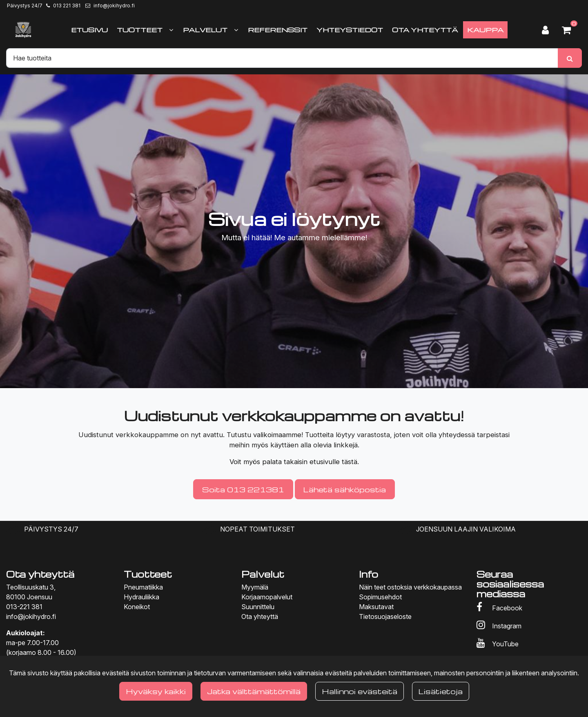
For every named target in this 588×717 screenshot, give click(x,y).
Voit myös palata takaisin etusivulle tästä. (294, 462)
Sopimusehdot (380, 597)
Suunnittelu (258, 607)
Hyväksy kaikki (156, 691)
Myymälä (255, 587)
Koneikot (137, 607)
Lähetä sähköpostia (345, 489)
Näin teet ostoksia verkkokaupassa (410, 587)
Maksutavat (376, 607)
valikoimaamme (277, 435)
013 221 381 (67, 6)
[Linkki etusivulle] (23, 30)
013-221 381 (24, 607)
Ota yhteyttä (260, 616)
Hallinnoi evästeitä (360, 691)
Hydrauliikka (141, 597)
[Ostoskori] (570, 30)
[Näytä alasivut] (171, 30)
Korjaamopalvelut (267, 597)
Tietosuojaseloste (385, 616)
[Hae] (282, 58)
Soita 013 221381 (243, 489)
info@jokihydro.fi (114, 6)
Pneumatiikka (143, 587)
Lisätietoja (441, 691)
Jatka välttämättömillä (254, 691)
